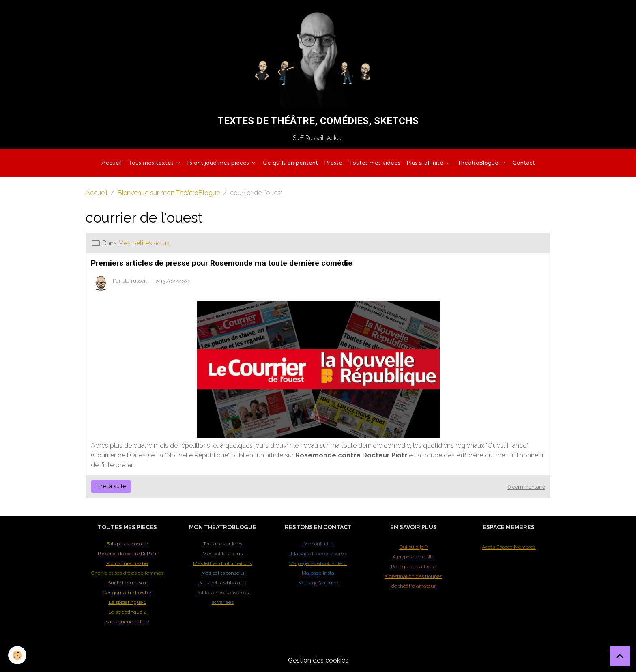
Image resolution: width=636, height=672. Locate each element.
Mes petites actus (144, 243)
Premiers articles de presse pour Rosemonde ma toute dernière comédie (222, 263)
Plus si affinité (426, 163)
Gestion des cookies (318, 660)
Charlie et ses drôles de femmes (127, 573)
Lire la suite (111, 486)
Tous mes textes (152, 163)
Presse (333, 163)
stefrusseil (135, 280)
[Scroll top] (620, 656)
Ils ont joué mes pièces (219, 163)
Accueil (112, 163)
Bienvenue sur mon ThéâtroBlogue (169, 193)
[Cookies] (17, 655)
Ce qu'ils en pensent (290, 163)
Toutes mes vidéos (375, 163)
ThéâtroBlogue (479, 163)
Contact (524, 163)
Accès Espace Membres (509, 547)
